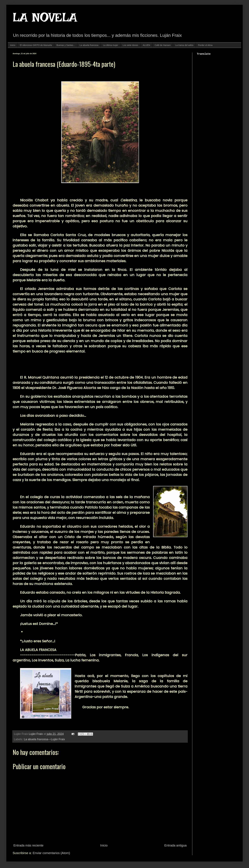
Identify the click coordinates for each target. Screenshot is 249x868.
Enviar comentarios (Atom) (51, 853)
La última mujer (111, 45)
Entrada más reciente (28, 845)
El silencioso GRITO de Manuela (36, 45)
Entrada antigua (175, 845)
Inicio (13, 45)
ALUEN (146, 45)
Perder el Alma (205, 45)
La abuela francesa (89, 45)
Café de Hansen (163, 45)
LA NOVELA (45, 17)
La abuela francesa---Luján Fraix (44, 739)
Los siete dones (130, 45)
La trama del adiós (184, 45)
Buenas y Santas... (66, 45)
